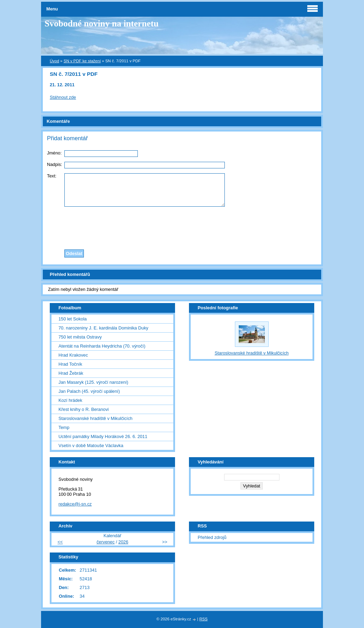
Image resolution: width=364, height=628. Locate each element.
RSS (204, 619)
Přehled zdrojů (212, 537)
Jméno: (54, 153)
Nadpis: (54, 164)
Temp (64, 427)
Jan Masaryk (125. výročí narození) (93, 382)
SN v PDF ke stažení (82, 61)
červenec (105, 542)
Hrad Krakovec (73, 355)
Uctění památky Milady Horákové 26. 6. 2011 (103, 436)
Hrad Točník (70, 364)
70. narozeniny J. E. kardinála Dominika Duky (103, 328)
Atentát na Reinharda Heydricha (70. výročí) (102, 346)
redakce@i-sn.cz (75, 504)
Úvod (54, 61)
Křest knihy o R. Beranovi (84, 409)
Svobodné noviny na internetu (102, 23)
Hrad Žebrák (71, 373)
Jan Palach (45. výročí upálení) (89, 391)
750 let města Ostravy (80, 337)
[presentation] (182, 226)
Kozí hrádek (70, 400)
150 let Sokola (73, 319)
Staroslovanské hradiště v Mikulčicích (96, 418)
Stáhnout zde (63, 97)
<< (60, 542)
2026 (123, 542)
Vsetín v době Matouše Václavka (91, 446)
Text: (52, 176)
